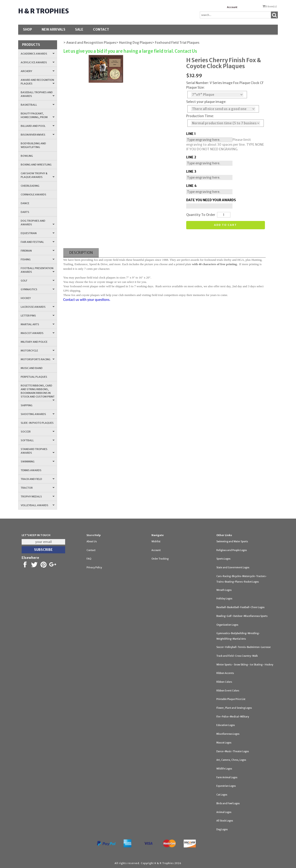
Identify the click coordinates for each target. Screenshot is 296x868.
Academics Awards (38, 54)
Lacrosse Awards (38, 307)
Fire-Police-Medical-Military (233, 717)
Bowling (27, 156)
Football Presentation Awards (38, 270)
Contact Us (186, 51)
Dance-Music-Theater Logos (233, 751)
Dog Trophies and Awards (38, 223)
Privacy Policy (94, 568)
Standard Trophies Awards (38, 451)
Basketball (38, 105)
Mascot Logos (224, 743)
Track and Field (38, 479)
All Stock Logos (225, 821)
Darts (25, 212)
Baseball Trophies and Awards (38, 94)
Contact (101, 29)
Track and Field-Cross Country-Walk (237, 656)
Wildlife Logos (224, 769)
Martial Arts (38, 324)
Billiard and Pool (38, 126)
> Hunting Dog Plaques (134, 43)
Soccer (38, 432)
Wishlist (156, 541)
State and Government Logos (233, 568)
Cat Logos (222, 795)
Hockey (26, 298)
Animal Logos (224, 812)
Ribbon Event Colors (228, 691)
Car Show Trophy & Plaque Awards (38, 175)
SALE (79, 29)
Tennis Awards (31, 470)
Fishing (38, 259)
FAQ (89, 559)
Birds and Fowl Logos (228, 803)
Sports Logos (223, 559)
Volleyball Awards (38, 505)
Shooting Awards (38, 414)
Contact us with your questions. (87, 300)
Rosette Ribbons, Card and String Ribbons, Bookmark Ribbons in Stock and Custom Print (38, 392)
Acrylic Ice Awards (38, 62)
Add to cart (225, 225)
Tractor (38, 488)
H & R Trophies (44, 11)
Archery (38, 71)
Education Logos (226, 725)
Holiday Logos (224, 599)
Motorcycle (38, 351)
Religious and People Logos (232, 550)
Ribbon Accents (225, 673)
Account (232, 7)
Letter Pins (38, 316)
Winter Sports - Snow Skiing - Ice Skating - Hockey (245, 665)
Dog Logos (222, 829)
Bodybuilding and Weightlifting (33, 145)
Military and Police (34, 342)
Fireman (38, 251)
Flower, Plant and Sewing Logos (234, 708)
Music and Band (32, 368)
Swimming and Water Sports (232, 541)
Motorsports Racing (38, 359)
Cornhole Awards (33, 195)
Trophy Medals (38, 496)
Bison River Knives (38, 135)
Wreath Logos (224, 590)
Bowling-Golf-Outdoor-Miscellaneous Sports (242, 616)
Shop (28, 29)
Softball (38, 440)
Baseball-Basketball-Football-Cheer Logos (240, 607)
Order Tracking (160, 559)
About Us (92, 541)
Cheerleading (30, 186)
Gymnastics (38, 289)
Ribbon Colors (224, 682)
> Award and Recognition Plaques (90, 43)
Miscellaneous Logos (228, 734)
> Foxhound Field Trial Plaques (176, 43)
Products (31, 45)
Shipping (27, 405)
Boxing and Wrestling (36, 165)
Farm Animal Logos (227, 777)
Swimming (38, 462)
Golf (38, 281)
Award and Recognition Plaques (38, 82)
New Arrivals (54, 29)
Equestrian (38, 233)
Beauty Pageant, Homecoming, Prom (38, 115)
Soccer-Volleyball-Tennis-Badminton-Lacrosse (244, 647)
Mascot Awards (38, 333)
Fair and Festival (38, 242)
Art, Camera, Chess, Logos (231, 760)
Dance (25, 203)
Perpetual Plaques (34, 377)
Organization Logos (227, 625)
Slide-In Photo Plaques (37, 423)
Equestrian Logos (226, 786)
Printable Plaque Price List (231, 699)
